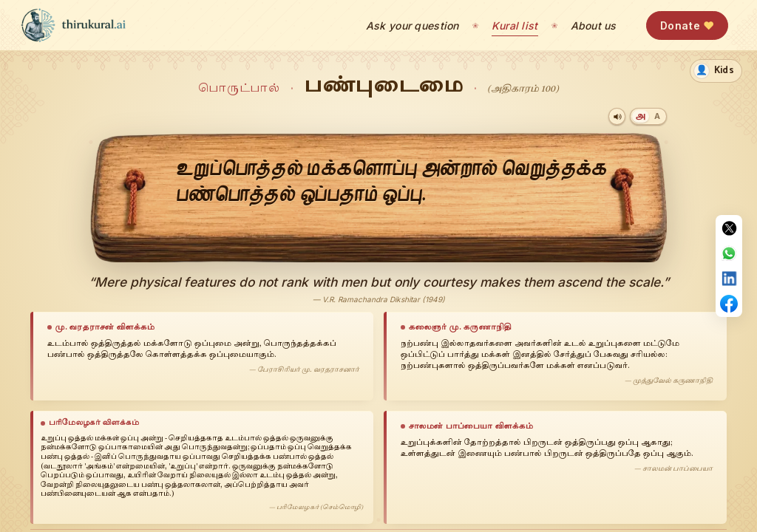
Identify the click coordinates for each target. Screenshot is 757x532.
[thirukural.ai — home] (73, 25)
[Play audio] (617, 116)
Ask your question (413, 25)
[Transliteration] (656, 116)
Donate (687, 25)
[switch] (716, 71)
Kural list (515, 25)
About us (594, 25)
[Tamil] (641, 116)
